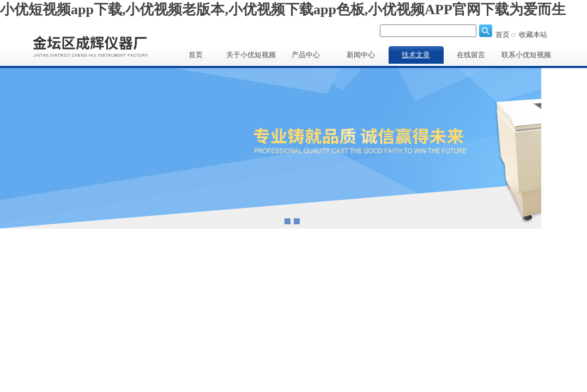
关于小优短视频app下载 (251, 57)
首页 (503, 35)
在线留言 (471, 55)
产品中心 (306, 55)
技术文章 (416, 55)
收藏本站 (533, 35)
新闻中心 (361, 55)
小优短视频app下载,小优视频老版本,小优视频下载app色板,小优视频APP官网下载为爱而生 (283, 10)
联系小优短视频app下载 (526, 57)
